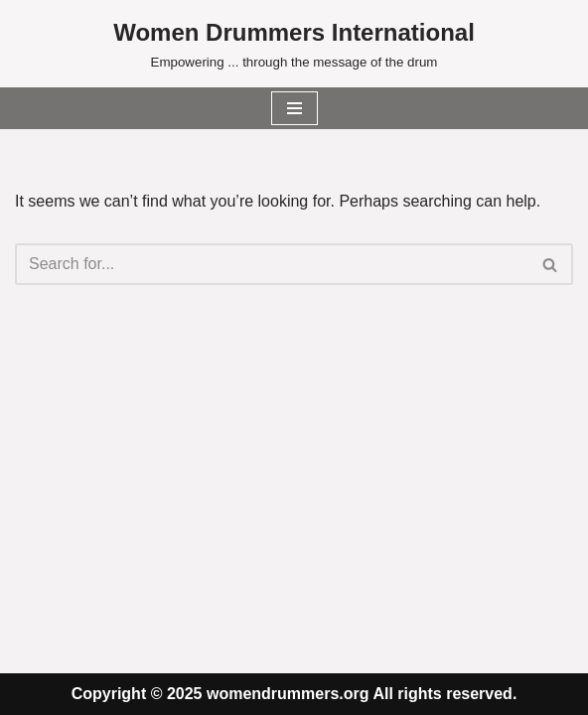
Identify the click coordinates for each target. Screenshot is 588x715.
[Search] (272, 264)
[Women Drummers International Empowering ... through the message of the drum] (294, 44)
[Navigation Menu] (294, 108)
